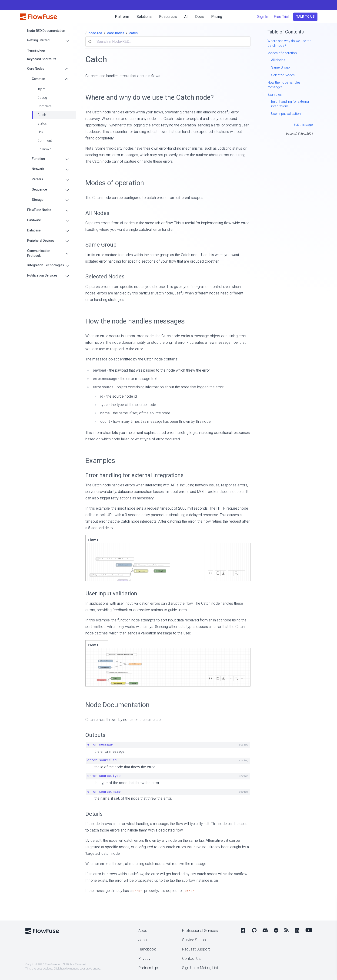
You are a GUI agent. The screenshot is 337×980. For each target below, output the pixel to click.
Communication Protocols (39, 253)
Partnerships (149, 968)
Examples (100, 461)
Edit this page (303, 125)
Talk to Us (305, 17)
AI (186, 17)
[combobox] (168, 42)
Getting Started (38, 40)
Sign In (263, 17)
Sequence (39, 190)
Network (38, 169)
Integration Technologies (46, 265)
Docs (199, 17)
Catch (42, 115)
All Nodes (97, 213)
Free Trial (281, 17)
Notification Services (42, 276)
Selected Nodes (105, 277)
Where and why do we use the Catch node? (150, 97)
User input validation (111, 594)
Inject (41, 89)
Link (40, 132)
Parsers (37, 179)
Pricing (217, 17)
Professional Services (200, 931)
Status (42, 124)
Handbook (147, 949)
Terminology (36, 51)
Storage (38, 200)
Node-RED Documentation (46, 31)
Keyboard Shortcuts (42, 59)
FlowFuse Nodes (39, 210)
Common (38, 79)
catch (133, 33)
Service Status (194, 940)
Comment (45, 141)
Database (34, 230)
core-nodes (116, 33)
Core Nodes (36, 69)
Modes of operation (115, 183)
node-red (95, 33)
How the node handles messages (135, 321)
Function (38, 159)
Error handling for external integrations (134, 475)
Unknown (44, 149)
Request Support (196, 949)
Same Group (101, 245)
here (63, 969)
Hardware (34, 220)
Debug (42, 98)
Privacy (144, 959)
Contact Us (191, 959)
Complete (45, 106)
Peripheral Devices (41, 241)
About (143, 931)
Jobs (143, 940)
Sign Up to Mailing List (200, 968)
